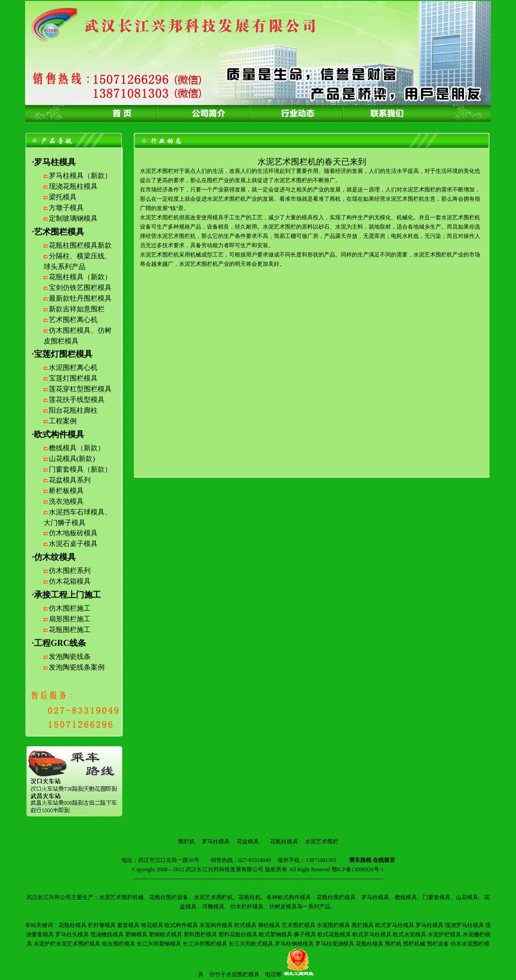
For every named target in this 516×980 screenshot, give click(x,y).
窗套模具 (128, 925)
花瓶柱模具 (284, 842)
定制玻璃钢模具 (73, 218)
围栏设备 (438, 944)
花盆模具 (248, 842)
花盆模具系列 (70, 480)
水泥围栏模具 (333, 925)
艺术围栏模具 (298, 925)
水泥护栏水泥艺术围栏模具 (67, 944)
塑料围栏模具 (200, 934)
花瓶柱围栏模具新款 (80, 245)
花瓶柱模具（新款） (80, 277)
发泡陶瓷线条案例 (77, 667)
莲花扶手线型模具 (77, 400)
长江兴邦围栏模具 (205, 944)
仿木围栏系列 (70, 571)
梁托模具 (63, 197)
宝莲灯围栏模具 (73, 378)
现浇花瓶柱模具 (73, 186)
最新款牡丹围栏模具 (80, 298)
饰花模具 (152, 925)
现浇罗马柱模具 (464, 925)
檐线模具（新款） (77, 448)
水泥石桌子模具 (73, 544)
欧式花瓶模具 (334, 934)
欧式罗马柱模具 (395, 925)
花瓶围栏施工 (70, 630)
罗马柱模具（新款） (80, 176)
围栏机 (186, 842)
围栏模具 (363, 925)
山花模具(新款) (72, 459)
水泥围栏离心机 (73, 368)
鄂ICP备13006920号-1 (358, 869)
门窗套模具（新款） (80, 469)
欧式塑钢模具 (276, 934)
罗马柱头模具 (72, 934)
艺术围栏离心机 (73, 320)
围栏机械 (414, 944)
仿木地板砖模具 (73, 533)
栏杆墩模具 (102, 925)
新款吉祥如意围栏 (77, 309)
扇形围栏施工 (70, 619)
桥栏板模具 (66, 491)
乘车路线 (360, 860)
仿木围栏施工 (70, 608)
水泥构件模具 (216, 925)
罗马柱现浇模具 (335, 944)
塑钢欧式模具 (165, 934)
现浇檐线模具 (107, 934)
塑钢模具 (136, 934)
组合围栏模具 (119, 944)
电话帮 (273, 974)
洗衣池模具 (66, 501)
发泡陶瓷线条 (70, 657)
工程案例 (63, 421)
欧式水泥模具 (410, 934)
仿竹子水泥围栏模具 (234, 974)
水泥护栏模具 (444, 934)
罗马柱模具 (216, 842)
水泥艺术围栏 (322, 842)
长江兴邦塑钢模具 (159, 944)
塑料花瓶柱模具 (238, 934)
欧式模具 (245, 925)
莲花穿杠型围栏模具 (80, 389)
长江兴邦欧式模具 (251, 944)
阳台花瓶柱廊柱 (73, 410)
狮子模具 (305, 934)
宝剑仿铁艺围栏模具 (80, 288)
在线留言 (384, 860)
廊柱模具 (269, 925)
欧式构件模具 (181, 925)
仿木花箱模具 (70, 581)
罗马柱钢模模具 (294, 944)
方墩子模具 (66, 208)
